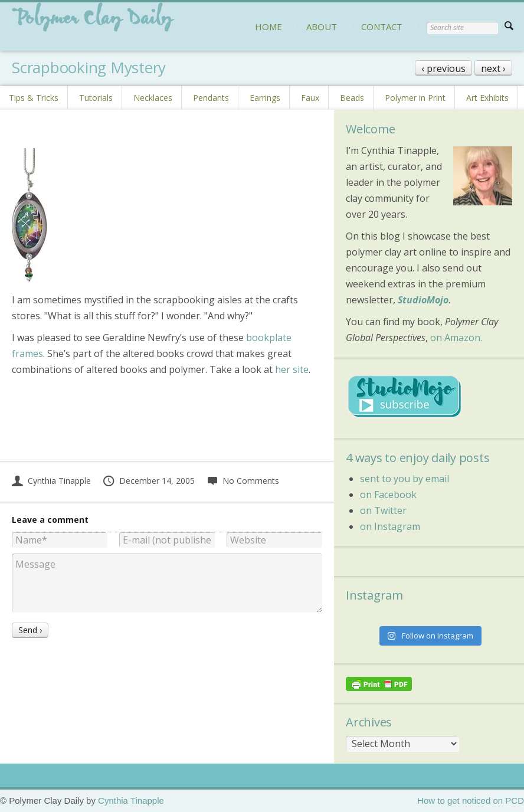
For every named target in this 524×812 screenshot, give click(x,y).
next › (493, 68)
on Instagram (390, 526)
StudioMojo (423, 300)
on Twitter (383, 510)
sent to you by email (405, 479)
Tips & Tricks (34, 98)
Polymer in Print (415, 98)
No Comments (243, 481)
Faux (310, 98)
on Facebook (388, 495)
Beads (352, 98)
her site (292, 369)
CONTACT (382, 27)
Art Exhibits (487, 98)
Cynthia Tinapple (51, 481)
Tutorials (96, 98)
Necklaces (153, 98)
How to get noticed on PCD (471, 800)
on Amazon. (456, 338)
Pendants (211, 98)
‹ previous (443, 68)
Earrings (265, 98)
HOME (268, 27)
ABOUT (322, 27)
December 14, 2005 (148, 481)
